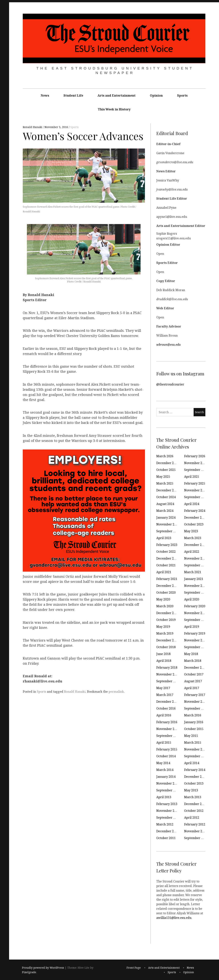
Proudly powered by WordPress (43, 968)
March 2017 (165, 695)
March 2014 (165, 770)
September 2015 (168, 736)
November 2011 (196, 831)
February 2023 (167, 545)
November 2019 (196, 613)
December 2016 (168, 702)
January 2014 (166, 777)
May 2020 (163, 599)
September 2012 (168, 817)
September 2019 (196, 620)
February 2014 (195, 770)
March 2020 (165, 606)
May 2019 (163, 627)
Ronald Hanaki (33, 127)
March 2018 (193, 661)
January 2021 (194, 579)
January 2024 (166, 517)
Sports (182, 95)
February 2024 (195, 511)
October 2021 (166, 565)
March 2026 (165, 456)
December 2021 (168, 558)
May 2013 (191, 790)
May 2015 (191, 736)
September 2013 (168, 790)
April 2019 (192, 627)
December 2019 (168, 613)
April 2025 (192, 477)
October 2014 (166, 756)
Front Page (134, 968)
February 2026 (195, 456)
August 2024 (165, 504)
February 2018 (167, 667)
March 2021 (193, 572)
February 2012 (195, 824)
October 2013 (194, 783)
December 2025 (168, 463)
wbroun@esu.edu (169, 345)
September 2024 (196, 497)
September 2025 (196, 470)
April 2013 (164, 797)
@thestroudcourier (170, 384)
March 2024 (165, 511)
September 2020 (196, 592)
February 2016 (167, 722)
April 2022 (192, 552)
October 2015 (194, 729)
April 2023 (164, 538)
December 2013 (195, 777)
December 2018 (168, 640)
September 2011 (196, 838)
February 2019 (195, 633)
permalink (116, 692)
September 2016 (196, 708)
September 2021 (196, 565)
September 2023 (168, 531)
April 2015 (164, 742)
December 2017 (195, 667)
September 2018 (196, 647)
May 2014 (163, 763)
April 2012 (192, 817)
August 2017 (193, 681)
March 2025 (165, 483)
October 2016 (166, 708)
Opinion (156, 95)
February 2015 (167, 749)
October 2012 (194, 811)
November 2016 (196, 702)
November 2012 (168, 811)
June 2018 (163, 654)
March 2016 (193, 715)
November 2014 (196, 749)
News (45, 95)
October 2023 (194, 524)
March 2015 (193, 742)
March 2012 (165, 824)
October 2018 (166, 647)
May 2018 (191, 654)
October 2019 (166, 620)
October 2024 (166, 497)
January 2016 (194, 722)
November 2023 (168, 524)
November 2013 (168, 783)
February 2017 (195, 695)
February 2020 (195, 606)
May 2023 (191, 531)
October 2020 (166, 592)
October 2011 (166, 838)
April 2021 (164, 572)
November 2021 (196, 558)
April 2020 (192, 599)
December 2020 (168, 586)
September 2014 (196, 756)
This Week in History (114, 109)
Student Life (73, 95)
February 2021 (167, 579)
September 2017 (168, 681)
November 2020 (196, 586)
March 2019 (165, 633)
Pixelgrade (29, 972)
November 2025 (196, 463)
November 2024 (196, 490)
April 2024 (192, 504)
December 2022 (195, 545)
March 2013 (193, 797)
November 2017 (168, 674)
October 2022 (166, 552)
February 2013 (167, 804)
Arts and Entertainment (117, 95)
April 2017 (192, 688)
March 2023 (193, 538)
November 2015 (168, 729)
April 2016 (164, 715)
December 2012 (195, 804)
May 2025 (163, 477)
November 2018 (196, 640)
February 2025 (195, 483)
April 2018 (164, 661)
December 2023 (195, 517)
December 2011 (168, 831)
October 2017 (194, 674)
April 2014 (192, 763)
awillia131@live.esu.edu (174, 918)
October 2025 (166, 470)
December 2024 (168, 490)
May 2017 (163, 688)
